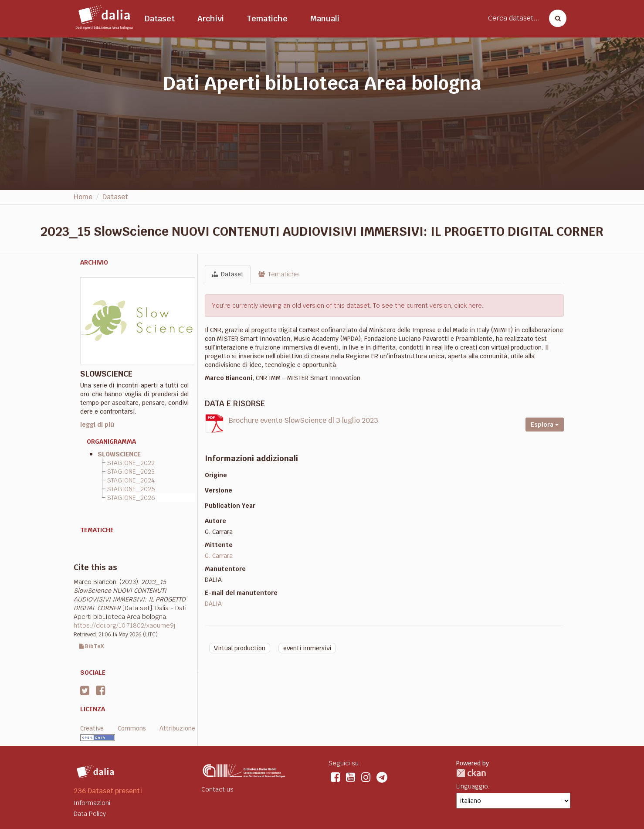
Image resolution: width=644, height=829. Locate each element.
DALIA (213, 604)
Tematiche (267, 19)
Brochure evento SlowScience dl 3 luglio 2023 (303, 420)
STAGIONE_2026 (131, 498)
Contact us (217, 789)
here (475, 306)
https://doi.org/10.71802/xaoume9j (124, 625)
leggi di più (97, 425)
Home (83, 197)
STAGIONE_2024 (131, 480)
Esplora (545, 425)
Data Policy (90, 814)
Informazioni (92, 803)
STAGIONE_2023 (131, 472)
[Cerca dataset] (555, 18)
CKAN (471, 773)
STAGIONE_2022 (131, 463)
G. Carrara (219, 556)
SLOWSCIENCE (119, 454)
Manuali (325, 19)
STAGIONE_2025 (131, 489)
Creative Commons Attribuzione (138, 728)
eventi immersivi (307, 648)
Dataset (160, 19)
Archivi (211, 19)
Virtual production (240, 648)
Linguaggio (472, 786)
